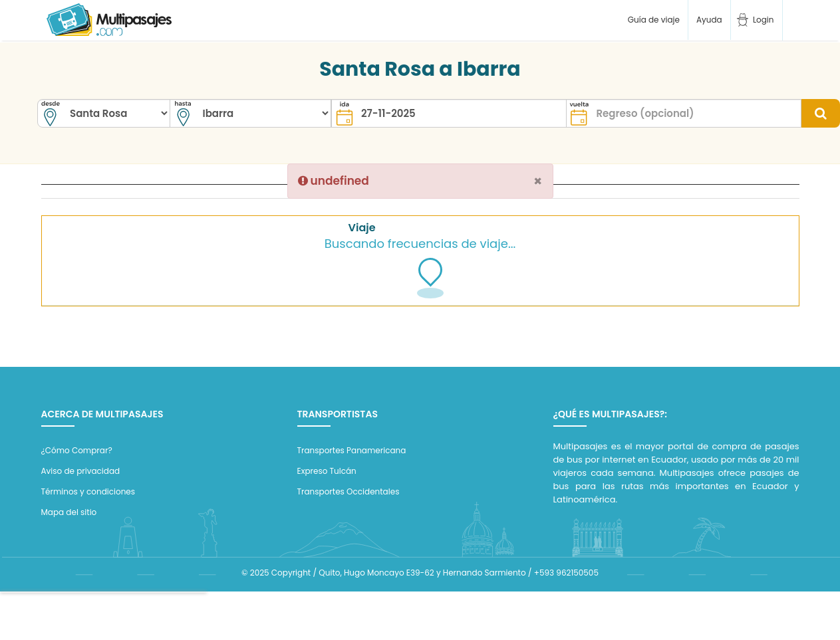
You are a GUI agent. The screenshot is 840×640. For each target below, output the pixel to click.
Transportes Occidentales (349, 491)
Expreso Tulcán (327, 471)
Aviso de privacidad (81, 471)
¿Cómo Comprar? (77, 450)
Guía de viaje (652, 20)
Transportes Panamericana (352, 450)
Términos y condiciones (88, 491)
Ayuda (709, 20)
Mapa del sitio (69, 512)
